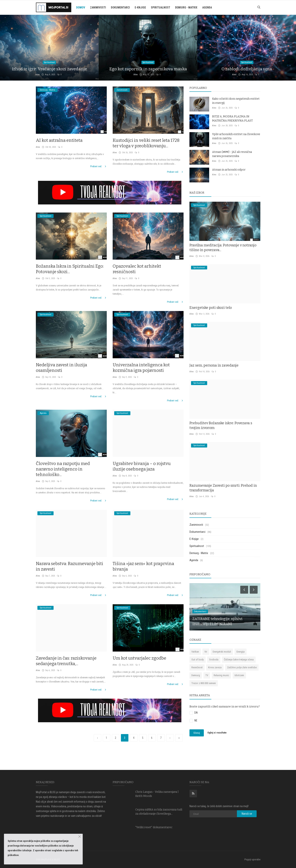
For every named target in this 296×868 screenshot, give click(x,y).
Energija (241, 652)
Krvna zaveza (215, 667)
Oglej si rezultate (217, 733)
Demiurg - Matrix (186, 7)
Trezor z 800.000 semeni (204, 683)
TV (207, 675)
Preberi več (98, 166)
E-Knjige (140, 7)
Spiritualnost (161, 7)
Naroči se (247, 814)
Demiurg (196, 675)
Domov (81, 7)
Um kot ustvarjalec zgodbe (139, 658)
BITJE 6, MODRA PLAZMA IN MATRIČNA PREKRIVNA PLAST (232, 119)
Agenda (207, 7)
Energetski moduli (222, 652)
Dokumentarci (120, 7)
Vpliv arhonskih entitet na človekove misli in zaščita (236, 136)
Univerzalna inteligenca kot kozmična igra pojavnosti (141, 368)
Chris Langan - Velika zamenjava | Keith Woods (157, 794)
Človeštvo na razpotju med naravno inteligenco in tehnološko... (63, 469)
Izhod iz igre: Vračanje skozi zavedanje (49, 69)
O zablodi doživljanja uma (247, 69)
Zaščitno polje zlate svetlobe (242, 667)
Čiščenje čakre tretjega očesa (239, 660)
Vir (206, 652)
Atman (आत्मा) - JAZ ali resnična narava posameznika (232, 154)
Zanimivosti (98, 7)
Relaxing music (221, 675)
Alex (38, 75)
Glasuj (197, 733)
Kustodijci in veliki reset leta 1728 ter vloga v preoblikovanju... (146, 143)
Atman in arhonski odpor (229, 170)
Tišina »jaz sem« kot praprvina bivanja (143, 566)
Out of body (198, 660)
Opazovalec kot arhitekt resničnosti (137, 269)
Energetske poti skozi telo (211, 308)
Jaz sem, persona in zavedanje (214, 365)
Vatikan (195, 652)
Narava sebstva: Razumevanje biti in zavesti (70, 566)
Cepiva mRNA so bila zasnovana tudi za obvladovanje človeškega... (159, 812)
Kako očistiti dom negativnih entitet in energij (236, 101)
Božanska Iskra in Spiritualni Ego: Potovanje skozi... (70, 269)
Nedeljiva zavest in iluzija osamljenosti (61, 368)
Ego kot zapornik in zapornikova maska (148, 69)
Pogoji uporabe (252, 859)
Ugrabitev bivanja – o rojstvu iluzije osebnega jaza (142, 466)
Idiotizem (239, 675)
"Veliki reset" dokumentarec (154, 827)
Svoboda (214, 660)
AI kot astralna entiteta (59, 140)
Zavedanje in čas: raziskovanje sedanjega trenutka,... (66, 661)
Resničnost (197, 667)
